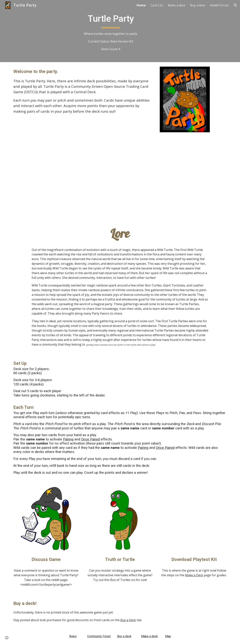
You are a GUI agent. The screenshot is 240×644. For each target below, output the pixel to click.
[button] (235, 5)
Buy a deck (124, 636)
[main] (111, 31)
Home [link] (141, 5)
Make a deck (150, 636)
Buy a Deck (128, 620)
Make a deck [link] (177, 5)
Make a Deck (194, 575)
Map (168, 636)
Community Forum (99, 636)
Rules (73, 636)
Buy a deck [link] (198, 5)
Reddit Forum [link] (219, 5)
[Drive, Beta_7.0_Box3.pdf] (194, 519)
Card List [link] (157, 5)
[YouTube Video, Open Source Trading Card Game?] (120, 177)
